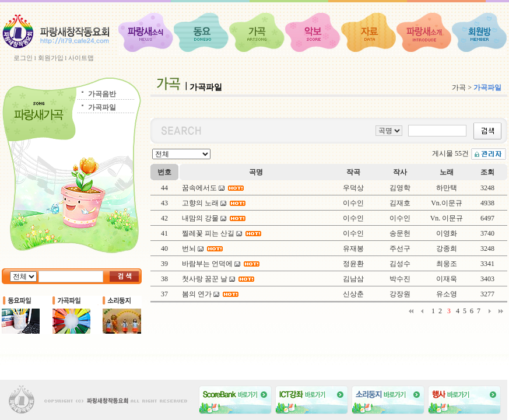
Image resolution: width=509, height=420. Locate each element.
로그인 (23, 58)
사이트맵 (81, 58)
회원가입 (51, 58)
